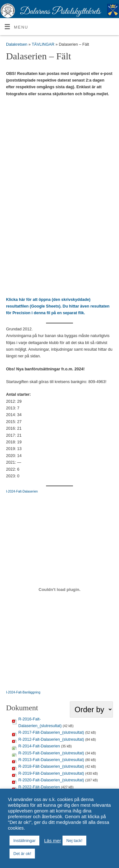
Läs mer (53, 841)
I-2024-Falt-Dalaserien (22, 491)
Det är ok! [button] (22, 854)
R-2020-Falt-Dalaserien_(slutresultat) (51, 780)
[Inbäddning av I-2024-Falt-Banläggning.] (60, 590)
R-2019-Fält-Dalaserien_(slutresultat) (51, 773)
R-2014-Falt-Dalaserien (39, 746)
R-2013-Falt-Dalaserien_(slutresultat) (51, 760)
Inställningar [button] (24, 841)
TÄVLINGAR (44, 44)
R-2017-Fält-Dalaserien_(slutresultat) (51, 732)
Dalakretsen (17, 44)
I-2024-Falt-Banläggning (23, 692)
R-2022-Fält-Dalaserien (39, 787)
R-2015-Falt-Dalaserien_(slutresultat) (51, 753)
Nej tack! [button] (74, 841)
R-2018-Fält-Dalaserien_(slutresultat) (51, 766)
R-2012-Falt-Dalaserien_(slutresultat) (51, 739)
